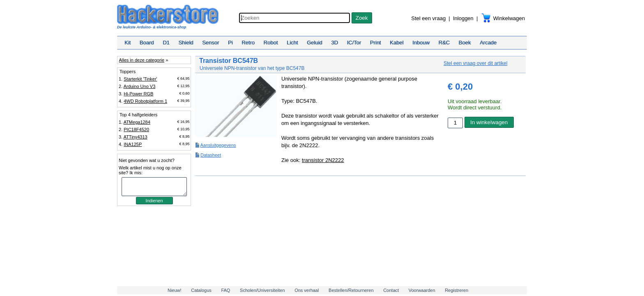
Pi (230, 43)
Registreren (457, 290)
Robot (271, 43)
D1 (166, 43)
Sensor (210, 43)
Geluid (315, 43)
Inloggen (463, 18)
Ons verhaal (307, 290)
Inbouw (421, 43)
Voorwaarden (422, 290)
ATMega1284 (137, 122)
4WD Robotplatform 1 (145, 101)
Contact (391, 290)
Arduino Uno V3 (140, 86)
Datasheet (211, 155)
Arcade (488, 43)
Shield (186, 43)
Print (376, 43)
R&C (444, 43)
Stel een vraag (428, 18)
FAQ (225, 290)
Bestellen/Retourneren (351, 290)
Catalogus (201, 290)
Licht (292, 43)
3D (335, 43)
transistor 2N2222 (323, 160)
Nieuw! (175, 290)
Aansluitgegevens (218, 145)
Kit (128, 43)
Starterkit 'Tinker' (140, 79)
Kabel (397, 43)
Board (147, 43)
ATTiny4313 (136, 137)
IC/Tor (354, 43)
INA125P (133, 144)
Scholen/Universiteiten (262, 290)
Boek (465, 43)
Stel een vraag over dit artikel (475, 63)
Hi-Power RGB (138, 94)
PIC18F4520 (136, 129)
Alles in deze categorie (141, 60)
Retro (248, 43)
